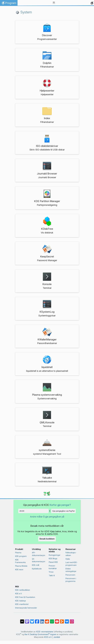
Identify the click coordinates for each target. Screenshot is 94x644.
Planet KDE (53, 562)
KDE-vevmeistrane (45, 632)
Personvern (70, 575)
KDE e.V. (19, 594)
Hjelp (68, 559)
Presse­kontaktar (53, 567)
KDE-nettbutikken (23, 590)
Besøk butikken (47, 539)
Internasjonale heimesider (26, 608)
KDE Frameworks (20, 561)
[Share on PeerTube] (62, 620)
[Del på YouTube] (57, 620)
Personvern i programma (71, 580)
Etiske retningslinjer (71, 570)
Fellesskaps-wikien (71, 554)
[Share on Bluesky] (32, 620)
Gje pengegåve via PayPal (63, 511)
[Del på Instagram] (72, 620)
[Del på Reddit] (47, 620)
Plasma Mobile (21, 566)
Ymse (51, 572)
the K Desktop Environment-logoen (40, 634)
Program (9, 4)
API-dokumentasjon (39, 554)
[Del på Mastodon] (27, 620)
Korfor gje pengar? (60, 505)
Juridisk (57, 637)
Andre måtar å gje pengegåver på (47, 517)
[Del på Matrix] (22, 620)
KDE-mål (36, 565)
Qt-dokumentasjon (39, 560)
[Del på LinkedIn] (42, 620)
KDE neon (19, 570)
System (24, 12)
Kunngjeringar (55, 555)
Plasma (18, 553)
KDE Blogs (53, 559)
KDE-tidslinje (21, 601)
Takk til (52, 575)
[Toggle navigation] (54, 3)
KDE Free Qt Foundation (25, 597)
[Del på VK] (67, 620)
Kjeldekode (37, 569)
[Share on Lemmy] (52, 620)
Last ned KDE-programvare (72, 564)
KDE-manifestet (22, 604)
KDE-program (21, 556)
